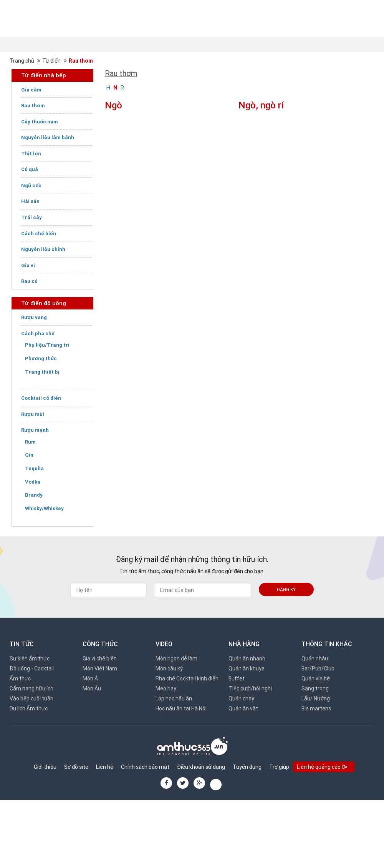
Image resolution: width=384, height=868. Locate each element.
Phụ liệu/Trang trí (47, 345)
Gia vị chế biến (100, 658)
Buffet (237, 678)
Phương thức (41, 358)
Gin (29, 455)
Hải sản (30, 201)
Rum (30, 442)
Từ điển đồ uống (44, 303)
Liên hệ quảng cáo (323, 767)
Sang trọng (315, 688)
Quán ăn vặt (243, 708)
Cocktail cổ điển (41, 398)
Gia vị (28, 265)
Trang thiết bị (42, 372)
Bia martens (316, 708)
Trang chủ (22, 61)
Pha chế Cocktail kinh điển (187, 678)
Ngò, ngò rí (261, 105)
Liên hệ (105, 767)
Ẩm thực (20, 678)
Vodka (33, 482)
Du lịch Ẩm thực (29, 708)
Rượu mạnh (35, 430)
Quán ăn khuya (247, 668)
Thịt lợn (31, 154)
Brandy (34, 495)
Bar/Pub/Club (318, 668)
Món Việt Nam (100, 668)
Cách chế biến (39, 234)
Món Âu (92, 688)
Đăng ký (286, 589)
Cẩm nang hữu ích (31, 688)
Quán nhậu (315, 658)
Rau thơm (81, 61)
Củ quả (30, 169)
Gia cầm (31, 90)
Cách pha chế (38, 333)
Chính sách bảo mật (145, 767)
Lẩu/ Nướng (316, 698)
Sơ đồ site (76, 767)
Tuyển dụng (247, 767)
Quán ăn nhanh (247, 658)
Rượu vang (34, 317)
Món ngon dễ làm (176, 658)
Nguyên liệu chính (43, 249)
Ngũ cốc (31, 185)
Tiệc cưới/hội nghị (250, 688)
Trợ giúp (279, 767)
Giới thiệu (45, 767)
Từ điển (51, 61)
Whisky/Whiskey (44, 508)
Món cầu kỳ (169, 668)
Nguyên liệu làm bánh (48, 137)
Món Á (90, 678)
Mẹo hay (166, 688)
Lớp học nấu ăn (174, 698)
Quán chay (241, 698)
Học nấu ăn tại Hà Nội (181, 708)
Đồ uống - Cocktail (32, 668)
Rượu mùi (33, 414)
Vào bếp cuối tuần (31, 698)
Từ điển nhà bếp (44, 75)
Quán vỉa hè (316, 678)
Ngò (113, 105)
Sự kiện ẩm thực (30, 658)
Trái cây (31, 217)
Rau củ (29, 281)
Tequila (34, 468)
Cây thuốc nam (40, 122)
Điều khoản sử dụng (201, 767)
